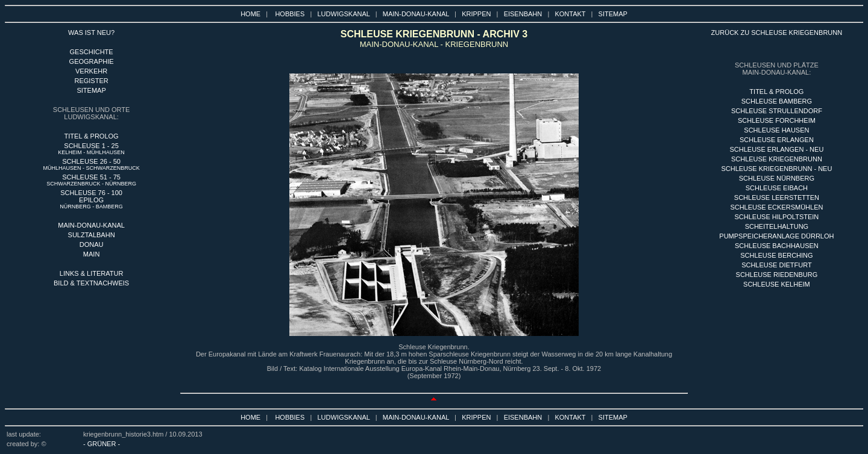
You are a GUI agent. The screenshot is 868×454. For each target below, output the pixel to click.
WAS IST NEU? (91, 33)
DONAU (92, 244)
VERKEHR (91, 71)
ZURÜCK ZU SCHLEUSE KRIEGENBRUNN (777, 33)
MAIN (92, 254)
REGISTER (91, 81)
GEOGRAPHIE (92, 61)
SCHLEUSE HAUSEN (776, 130)
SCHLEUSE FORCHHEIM (777, 120)
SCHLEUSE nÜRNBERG (777, 178)
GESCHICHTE (92, 52)
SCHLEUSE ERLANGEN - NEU (776, 149)
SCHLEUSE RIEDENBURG (777, 275)
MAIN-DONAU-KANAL (416, 14)
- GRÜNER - (102, 444)
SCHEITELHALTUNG (777, 226)
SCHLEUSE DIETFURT (777, 265)
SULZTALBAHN (92, 235)
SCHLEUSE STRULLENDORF (777, 111)
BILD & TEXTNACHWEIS (91, 283)
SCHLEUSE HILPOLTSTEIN (777, 217)
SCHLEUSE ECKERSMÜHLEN (776, 207)
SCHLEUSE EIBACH (777, 188)
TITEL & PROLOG (92, 136)
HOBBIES (290, 14)
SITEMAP (613, 14)
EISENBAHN (523, 14)
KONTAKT (570, 14)
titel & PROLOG (776, 92)
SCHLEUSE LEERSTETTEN (777, 197)
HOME (250, 14)
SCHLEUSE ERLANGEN (777, 140)
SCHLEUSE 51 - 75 (91, 180)
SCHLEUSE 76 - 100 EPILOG (91, 199)
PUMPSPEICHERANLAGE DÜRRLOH (776, 236)
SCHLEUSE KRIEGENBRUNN (777, 159)
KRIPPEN (476, 14)
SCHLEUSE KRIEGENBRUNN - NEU (776, 169)
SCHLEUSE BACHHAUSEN (777, 246)
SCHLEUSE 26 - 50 (92, 164)
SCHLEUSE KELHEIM (777, 284)
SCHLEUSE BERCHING (776, 255)
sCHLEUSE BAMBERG (777, 101)
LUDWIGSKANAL (344, 14)
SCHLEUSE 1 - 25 (91, 149)
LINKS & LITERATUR (92, 273)
